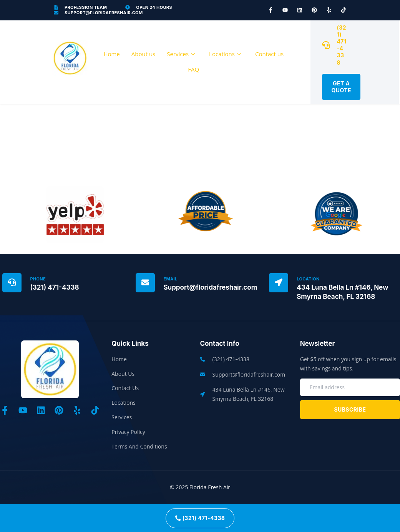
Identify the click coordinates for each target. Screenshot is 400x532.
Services (181, 54)
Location (308, 279)
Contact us (269, 54)
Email (170, 279)
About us (143, 54)
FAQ (193, 69)
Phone (38, 279)
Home (111, 54)
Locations (225, 54)
